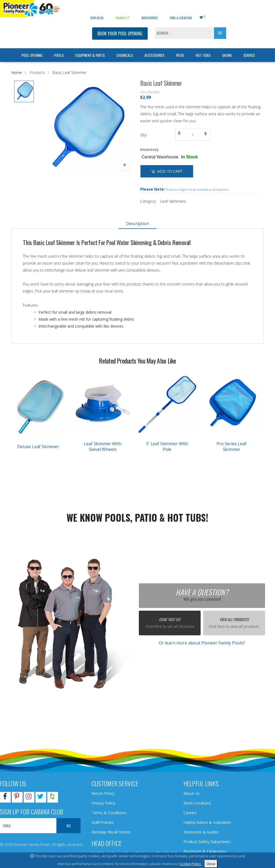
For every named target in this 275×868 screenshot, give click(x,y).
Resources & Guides (201, 832)
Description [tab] (137, 224)
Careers (190, 813)
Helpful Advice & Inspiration (207, 822)
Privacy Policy (103, 803)
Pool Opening (32, 47)
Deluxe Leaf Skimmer (38, 447)
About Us (191, 793)
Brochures (150, 10)
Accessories (154, 47)
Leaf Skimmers (173, 201)
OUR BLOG (97, 10)
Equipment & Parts (90, 47)
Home (17, 73)
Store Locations (197, 803)
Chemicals (125, 47)
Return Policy (103, 793)
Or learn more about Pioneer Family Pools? (202, 643)
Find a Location (181, 10)
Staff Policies (103, 822)
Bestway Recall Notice (111, 832)
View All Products (234, 619)
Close (211, 864)
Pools (59, 47)
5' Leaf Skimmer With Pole (167, 446)
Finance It (123, 10)
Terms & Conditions (109, 813)
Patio (180, 47)
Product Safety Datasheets (207, 842)
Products (37, 73)
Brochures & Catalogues (205, 851)
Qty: (144, 135)
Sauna (227, 47)
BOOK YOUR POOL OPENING (120, 25)
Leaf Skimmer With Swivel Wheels (102, 446)
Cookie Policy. (191, 864)
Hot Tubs (203, 47)
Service (249, 47)
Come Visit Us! (170, 619)
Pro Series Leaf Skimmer (231, 446)
